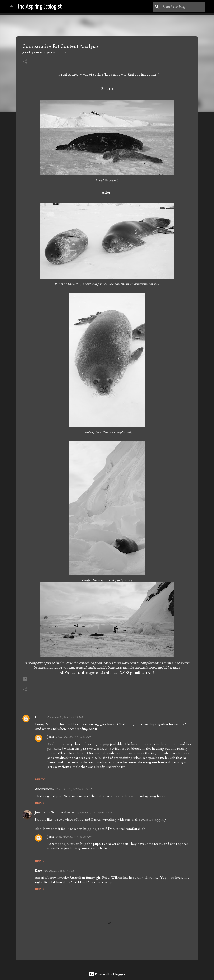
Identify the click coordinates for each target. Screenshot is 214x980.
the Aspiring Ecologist (40, 7)
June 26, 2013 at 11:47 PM (59, 871)
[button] (25, 62)
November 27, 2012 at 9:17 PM (94, 813)
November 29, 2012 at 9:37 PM (74, 837)
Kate (38, 871)
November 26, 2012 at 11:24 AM (74, 789)
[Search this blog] (183, 7)
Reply (40, 780)
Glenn (40, 717)
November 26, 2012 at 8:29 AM (64, 717)
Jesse (51, 737)
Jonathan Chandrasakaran (54, 812)
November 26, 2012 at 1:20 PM (74, 737)
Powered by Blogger (107, 974)
